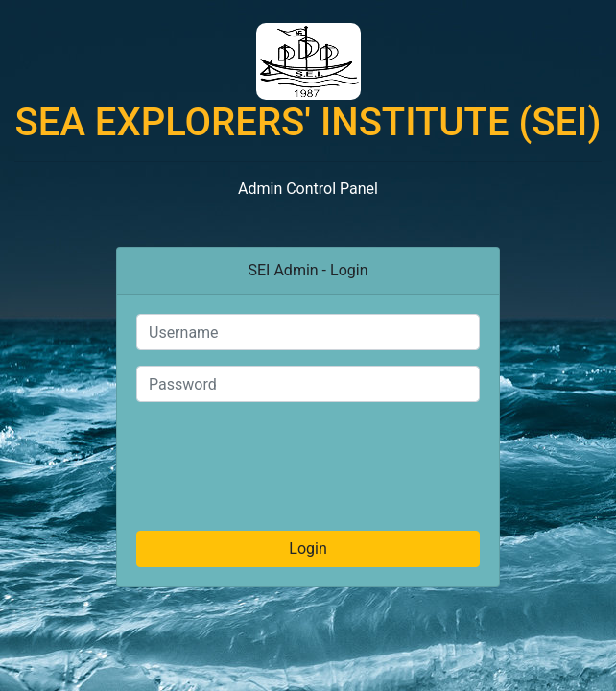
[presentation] (308, 455)
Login (308, 548)
